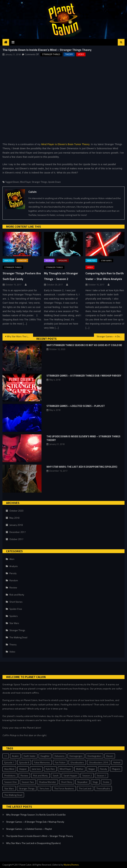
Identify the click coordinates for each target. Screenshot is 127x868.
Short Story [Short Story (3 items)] (67, 782)
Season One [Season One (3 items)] (11, 782)
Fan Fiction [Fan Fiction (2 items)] (60, 762)
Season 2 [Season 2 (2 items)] (87, 775)
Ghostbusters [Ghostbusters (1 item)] (77, 762)
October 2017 (16, 539)
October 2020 (16, 511)
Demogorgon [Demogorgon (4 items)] (76, 756)
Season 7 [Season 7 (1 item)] (101, 775)
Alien (12, 559)
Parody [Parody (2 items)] (103, 769)
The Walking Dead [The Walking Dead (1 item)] (13, 795)
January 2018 (16, 525)
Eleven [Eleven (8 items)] (110, 756)
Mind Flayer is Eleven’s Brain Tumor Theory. (66, 144)
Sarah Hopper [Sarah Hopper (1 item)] (70, 775)
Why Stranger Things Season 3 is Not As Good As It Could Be (84, 345)
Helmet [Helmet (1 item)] (117, 762)
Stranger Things (51, 54)
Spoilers (63, 260)
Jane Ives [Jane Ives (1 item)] (36, 769)
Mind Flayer (25, 182)
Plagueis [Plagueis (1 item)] (116, 769)
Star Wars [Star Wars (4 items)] (9, 788)
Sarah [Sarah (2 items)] (56, 775)
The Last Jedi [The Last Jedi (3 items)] (85, 788)
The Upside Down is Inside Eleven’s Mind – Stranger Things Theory (83, 438)
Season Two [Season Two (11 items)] (28, 782)
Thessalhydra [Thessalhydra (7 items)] (103, 788)
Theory (69, 54)
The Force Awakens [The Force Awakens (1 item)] (64, 788)
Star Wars (106, 260)
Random (22, 260)
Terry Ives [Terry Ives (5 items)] (44, 788)
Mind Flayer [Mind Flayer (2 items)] (65, 769)
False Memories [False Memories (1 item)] (42, 762)
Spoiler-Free (16, 609)
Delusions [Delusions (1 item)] (60, 756)
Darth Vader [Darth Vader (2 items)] (30, 756)
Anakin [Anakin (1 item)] (15, 756)
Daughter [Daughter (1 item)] (45, 756)
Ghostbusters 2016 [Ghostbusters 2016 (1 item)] (99, 762)
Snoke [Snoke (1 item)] (106, 782)
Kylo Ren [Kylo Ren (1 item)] (50, 769)
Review (49, 260)
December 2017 (18, 532)
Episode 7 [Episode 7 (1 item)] (9, 762)
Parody (13, 573)
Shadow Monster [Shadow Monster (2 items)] (47, 782)
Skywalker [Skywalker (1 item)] (82, 782)
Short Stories (16, 602)
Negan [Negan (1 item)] (92, 769)
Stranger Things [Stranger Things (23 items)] (27, 788)
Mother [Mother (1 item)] (80, 769)
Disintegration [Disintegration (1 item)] (94, 756)
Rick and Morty (17, 595)
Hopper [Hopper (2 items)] (23, 769)
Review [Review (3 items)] (24, 775)
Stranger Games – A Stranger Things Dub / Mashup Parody (84, 376)
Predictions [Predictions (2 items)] (10, 775)
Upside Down (54, 182)
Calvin (32, 192)
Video (81, 54)
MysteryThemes (71, 865)
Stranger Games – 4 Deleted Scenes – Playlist (110, 336)
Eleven (16, 182)
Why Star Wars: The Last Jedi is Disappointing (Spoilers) (20, 336)
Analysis (9, 260)
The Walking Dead (18, 637)
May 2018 (14, 518)
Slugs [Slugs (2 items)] (95, 782)
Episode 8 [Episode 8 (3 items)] (24, 762)
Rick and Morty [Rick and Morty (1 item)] (40, 775)
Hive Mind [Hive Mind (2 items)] (9, 769)
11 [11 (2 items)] (6, 756)
